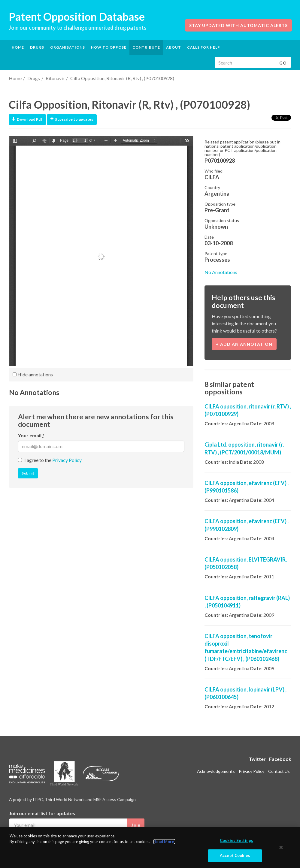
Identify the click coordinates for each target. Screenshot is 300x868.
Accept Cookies (235, 856)
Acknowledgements (216, 771)
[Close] (281, 848)
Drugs (34, 78)
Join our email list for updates (42, 813)
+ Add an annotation (244, 344)
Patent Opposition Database (77, 17)
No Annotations (221, 272)
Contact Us (279, 771)
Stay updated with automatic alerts (238, 25)
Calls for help (204, 47)
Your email (31, 435)
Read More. (164, 842)
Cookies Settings (236, 840)
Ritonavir (55, 78)
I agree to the (53, 460)
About (174, 47)
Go (283, 63)
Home (18, 47)
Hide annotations (33, 374)
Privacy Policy (67, 460)
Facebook (280, 759)
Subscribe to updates (72, 119)
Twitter (257, 759)
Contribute (146, 47)
